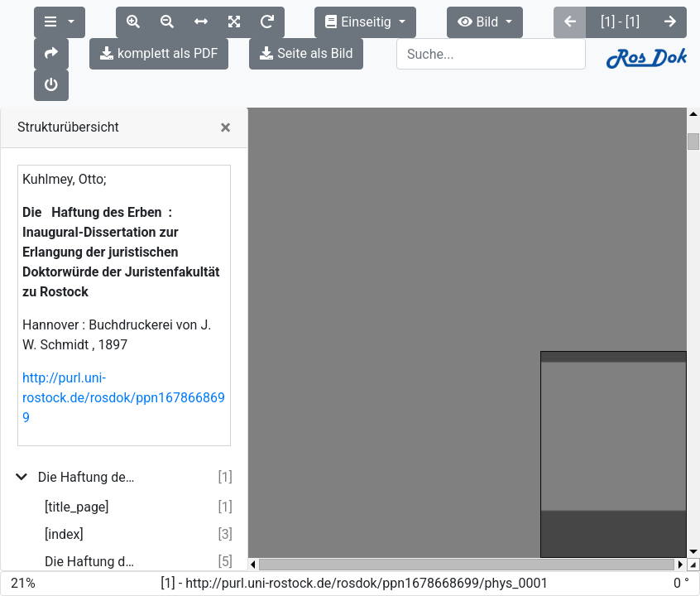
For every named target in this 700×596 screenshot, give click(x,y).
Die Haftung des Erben (89, 414)
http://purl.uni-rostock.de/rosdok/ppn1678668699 (124, 335)
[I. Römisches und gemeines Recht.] (92, 526)
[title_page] (77, 444)
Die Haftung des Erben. (92, 499)
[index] (64, 471)
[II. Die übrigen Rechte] (95, 553)
